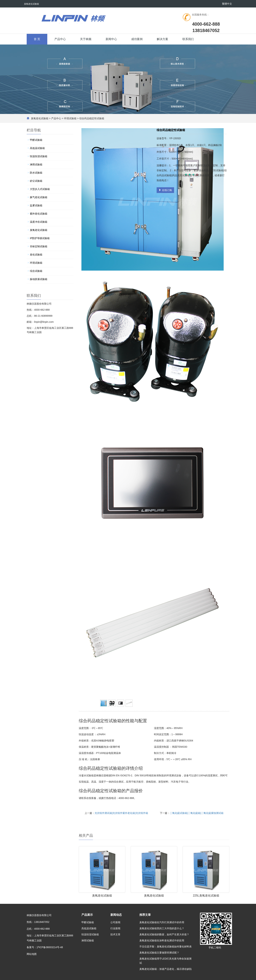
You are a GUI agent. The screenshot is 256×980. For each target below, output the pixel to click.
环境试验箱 (70, 118)
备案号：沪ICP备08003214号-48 (45, 947)
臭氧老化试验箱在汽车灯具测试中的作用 (162, 922)
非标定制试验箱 (39, 246)
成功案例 (137, 39)
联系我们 (188, 39)
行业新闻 (115, 928)
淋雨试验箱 (36, 164)
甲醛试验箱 (36, 140)
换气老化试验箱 (39, 197)
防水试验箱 (36, 173)
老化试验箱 (36, 255)
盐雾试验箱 (36, 205)
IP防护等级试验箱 (40, 238)
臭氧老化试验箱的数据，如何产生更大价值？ (164, 934)
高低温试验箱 (37, 148)
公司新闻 (115, 922)
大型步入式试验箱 (40, 189)
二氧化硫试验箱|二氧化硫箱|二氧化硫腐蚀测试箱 (197, 813)
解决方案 (162, 39)
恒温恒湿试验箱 (39, 156)
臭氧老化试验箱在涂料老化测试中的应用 (162, 940)
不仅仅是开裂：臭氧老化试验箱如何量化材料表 (166, 947)
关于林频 (86, 39)
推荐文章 (145, 915)
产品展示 (87, 915)
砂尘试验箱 (36, 181)
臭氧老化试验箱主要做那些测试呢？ (159, 953)
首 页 (37, 39)
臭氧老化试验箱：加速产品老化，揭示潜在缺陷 (166, 969)
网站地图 (32, 954)
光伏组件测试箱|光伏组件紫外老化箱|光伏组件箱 (121, 813)
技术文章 (115, 934)
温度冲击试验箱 (39, 222)
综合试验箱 (36, 271)
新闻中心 (111, 39)
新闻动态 (116, 915)
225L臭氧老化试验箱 (206, 896)
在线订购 (165, 190)
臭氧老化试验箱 (40, 118)
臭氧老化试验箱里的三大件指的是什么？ (162, 928)
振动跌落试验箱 (39, 279)
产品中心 (60, 39)
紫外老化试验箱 (39, 214)
